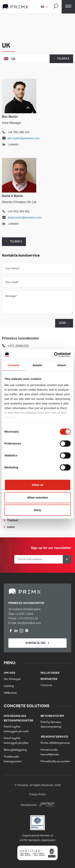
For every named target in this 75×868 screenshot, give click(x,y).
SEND (62, 323)
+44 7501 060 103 (18, 132)
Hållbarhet (10, 693)
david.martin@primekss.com (25, 218)
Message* (11, 296)
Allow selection (37, 497)
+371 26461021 (18, 346)
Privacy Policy (37, 794)
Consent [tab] (13, 365)
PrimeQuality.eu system (55, 762)
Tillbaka (63, 59)
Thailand (13, 520)
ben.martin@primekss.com (24, 138)
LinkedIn (13, 144)
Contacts (46, 685)
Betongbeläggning (15, 750)
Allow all (37, 485)
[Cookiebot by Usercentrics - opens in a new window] (54, 355)
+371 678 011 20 (28, 618)
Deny (37, 510)
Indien (11, 527)
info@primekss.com (29, 623)
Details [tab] (38, 365)
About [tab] (61, 365)
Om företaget (12, 679)
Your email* (12, 282)
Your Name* (12, 268)
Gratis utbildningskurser (55, 743)
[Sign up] (67, 559)
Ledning (9, 686)
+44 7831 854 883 (18, 211)
